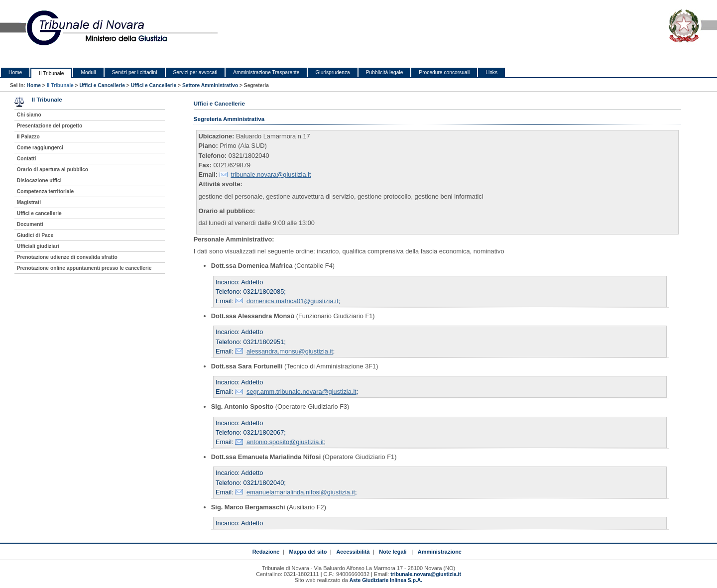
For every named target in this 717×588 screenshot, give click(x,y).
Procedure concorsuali (444, 72)
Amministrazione (440, 552)
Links (491, 72)
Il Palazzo (28, 137)
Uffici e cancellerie (39, 213)
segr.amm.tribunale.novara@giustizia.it (301, 392)
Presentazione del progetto (50, 126)
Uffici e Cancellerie (102, 85)
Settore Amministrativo (210, 85)
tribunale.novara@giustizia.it (271, 175)
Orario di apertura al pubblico (53, 170)
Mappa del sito (308, 552)
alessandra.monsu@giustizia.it (290, 351)
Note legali (393, 552)
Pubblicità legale (385, 72)
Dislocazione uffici (39, 180)
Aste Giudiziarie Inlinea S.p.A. (386, 580)
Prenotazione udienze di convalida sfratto (67, 257)
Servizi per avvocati (195, 72)
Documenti (30, 224)
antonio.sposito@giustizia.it (285, 442)
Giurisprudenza (332, 72)
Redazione (266, 552)
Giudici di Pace (35, 235)
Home (15, 72)
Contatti (27, 159)
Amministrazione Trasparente (266, 72)
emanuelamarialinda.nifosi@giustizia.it (301, 492)
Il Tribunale (51, 73)
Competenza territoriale (45, 191)
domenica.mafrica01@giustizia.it (292, 301)
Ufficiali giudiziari (38, 246)
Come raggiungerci (40, 148)
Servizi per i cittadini (135, 72)
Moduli (88, 72)
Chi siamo (29, 115)
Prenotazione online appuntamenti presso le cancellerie (84, 268)
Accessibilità (353, 552)
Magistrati (29, 202)
